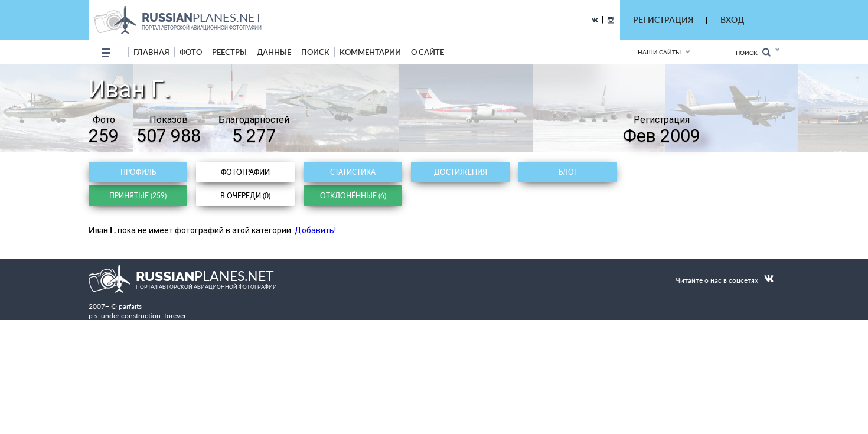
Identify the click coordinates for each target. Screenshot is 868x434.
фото (191, 52)
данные (274, 52)
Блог (568, 172)
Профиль (138, 172)
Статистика (353, 172)
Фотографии (245, 172)
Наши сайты (659, 52)
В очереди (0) (245, 196)
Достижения (461, 172)
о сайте (428, 52)
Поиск (753, 52)
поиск (315, 52)
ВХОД (732, 20)
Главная (151, 52)
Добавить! (315, 230)
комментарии (370, 52)
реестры (229, 52)
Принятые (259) (138, 196)
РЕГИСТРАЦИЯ (663, 20)
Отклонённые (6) (353, 196)
